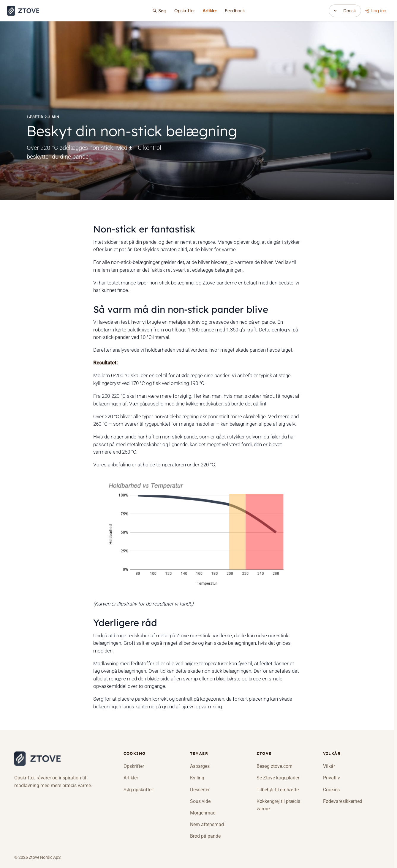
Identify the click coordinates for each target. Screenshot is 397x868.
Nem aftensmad (207, 824)
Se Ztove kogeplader (278, 778)
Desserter (200, 790)
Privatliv (332, 778)
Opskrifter (185, 11)
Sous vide (200, 801)
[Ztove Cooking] (37, 759)
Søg (159, 11)
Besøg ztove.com (275, 766)
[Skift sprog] (345, 11)
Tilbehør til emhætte (278, 790)
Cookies (331, 790)
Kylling (197, 778)
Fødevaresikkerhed (343, 801)
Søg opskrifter (138, 790)
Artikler (210, 11)
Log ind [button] (375, 11)
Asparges (200, 766)
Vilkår (329, 766)
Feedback (235, 11)
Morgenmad (203, 813)
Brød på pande (205, 836)
